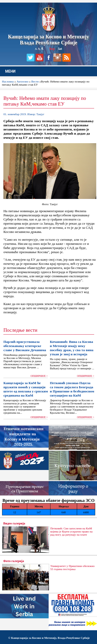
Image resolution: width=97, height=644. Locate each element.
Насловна (8, 81)
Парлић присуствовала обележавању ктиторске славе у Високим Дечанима (25, 346)
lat (60, 49)
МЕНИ (10, 71)
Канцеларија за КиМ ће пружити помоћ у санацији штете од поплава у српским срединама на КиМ (26, 389)
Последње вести (20, 330)
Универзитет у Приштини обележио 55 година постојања (73, 567)
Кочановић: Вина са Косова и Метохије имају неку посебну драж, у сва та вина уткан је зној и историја (72, 348)
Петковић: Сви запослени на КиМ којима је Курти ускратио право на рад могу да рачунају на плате (72, 531)
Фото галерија (14, 561)
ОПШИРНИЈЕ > (39, 376)
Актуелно (23, 81)
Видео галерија (14, 523)
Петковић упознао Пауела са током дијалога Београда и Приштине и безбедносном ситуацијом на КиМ (72, 389)
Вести (35, 81)
